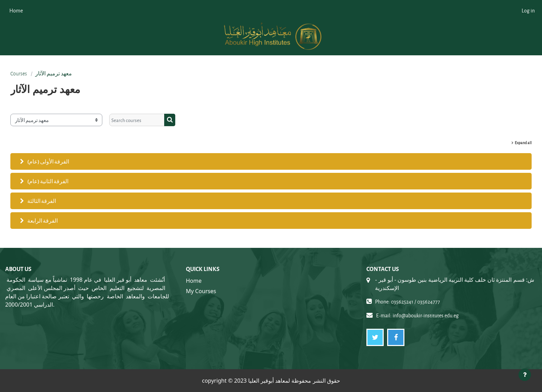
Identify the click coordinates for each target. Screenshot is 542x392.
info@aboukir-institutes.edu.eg (426, 315)
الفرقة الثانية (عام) (48, 181)
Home (194, 281)
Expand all (523, 143)
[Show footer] (525, 375)
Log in (528, 11)
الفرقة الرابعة (43, 221)
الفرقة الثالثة (42, 201)
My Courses (201, 291)
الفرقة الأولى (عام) (48, 161)
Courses (19, 74)
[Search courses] (137, 120)
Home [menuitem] (16, 11)
